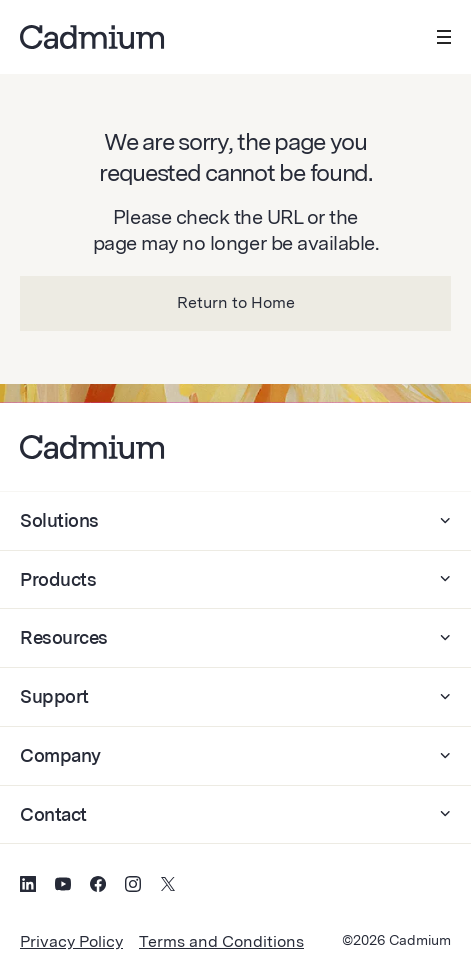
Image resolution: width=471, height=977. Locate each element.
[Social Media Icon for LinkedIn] (28, 887)
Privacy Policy (71, 941)
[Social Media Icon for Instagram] (133, 887)
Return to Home (236, 302)
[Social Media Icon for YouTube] (63, 887)
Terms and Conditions (221, 941)
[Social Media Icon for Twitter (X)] (168, 887)
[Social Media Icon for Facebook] (98, 887)
